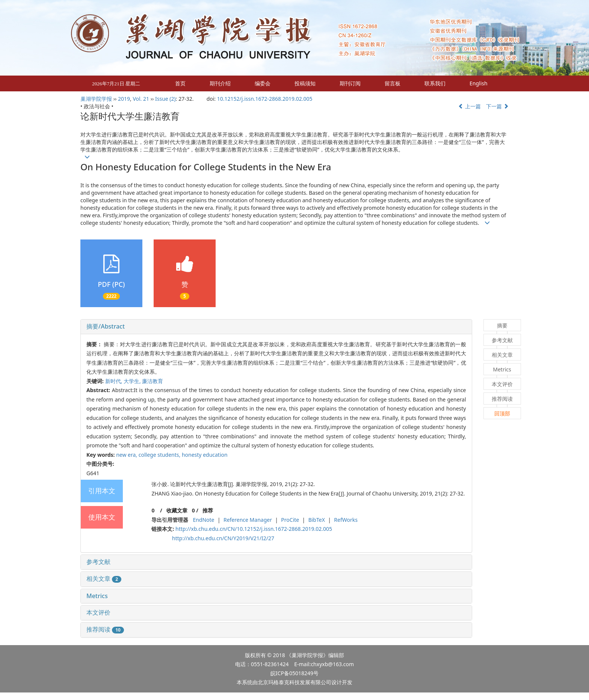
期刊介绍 (220, 83)
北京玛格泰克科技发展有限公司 (294, 682)
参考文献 (98, 562)
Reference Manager (248, 520)
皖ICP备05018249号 (294, 673)
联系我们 (435, 83)
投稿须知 (305, 83)
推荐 (208, 510)
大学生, (133, 381)
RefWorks (346, 520)
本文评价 (98, 612)
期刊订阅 (350, 83)
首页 (180, 83)
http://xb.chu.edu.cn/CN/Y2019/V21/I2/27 (223, 538)
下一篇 (497, 106)
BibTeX (317, 520)
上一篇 (470, 106)
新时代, (114, 381)
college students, (160, 455)
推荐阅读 (105, 629)
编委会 (263, 83)
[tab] (276, 327)
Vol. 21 (141, 99)
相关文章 (104, 579)
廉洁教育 (153, 381)
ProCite (290, 520)
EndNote (203, 520)
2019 (124, 99)
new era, (127, 455)
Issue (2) (165, 99)
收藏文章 (177, 510)
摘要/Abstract (106, 326)
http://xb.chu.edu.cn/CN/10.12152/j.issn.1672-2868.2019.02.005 (254, 529)
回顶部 (502, 413)
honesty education (205, 455)
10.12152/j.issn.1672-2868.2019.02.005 (265, 99)
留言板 (393, 83)
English (479, 83)
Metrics (97, 596)
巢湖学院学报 (96, 99)
